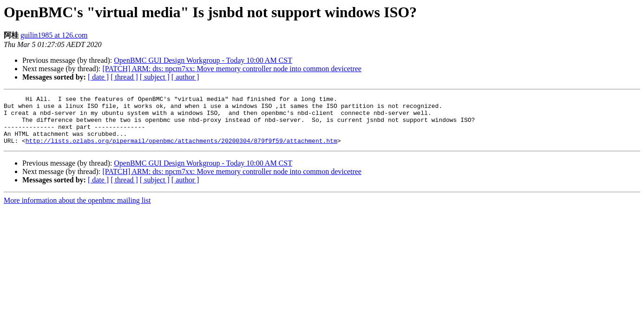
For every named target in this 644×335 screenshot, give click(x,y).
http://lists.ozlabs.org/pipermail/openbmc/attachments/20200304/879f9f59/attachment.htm (181, 150)
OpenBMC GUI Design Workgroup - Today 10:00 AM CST (203, 60)
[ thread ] (124, 77)
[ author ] (185, 77)
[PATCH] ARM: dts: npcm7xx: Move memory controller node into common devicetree (232, 69)
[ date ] (98, 77)
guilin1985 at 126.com (54, 35)
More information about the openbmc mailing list (77, 210)
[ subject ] (155, 77)
